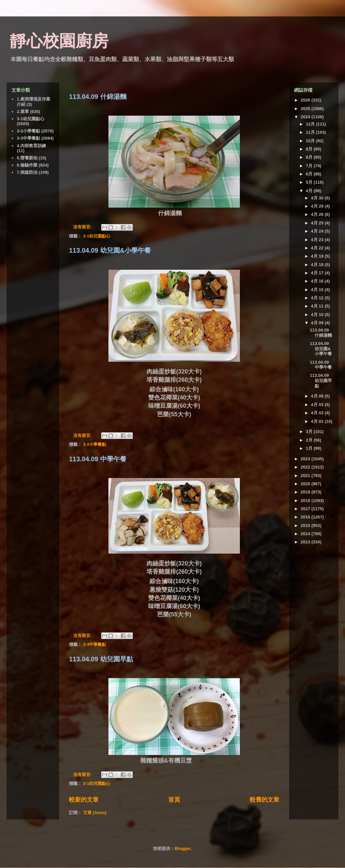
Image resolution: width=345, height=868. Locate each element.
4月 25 (318, 223)
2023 (306, 459)
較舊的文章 (264, 800)
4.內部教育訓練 (31, 146)
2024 (306, 117)
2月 (310, 440)
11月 (311, 132)
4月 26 (318, 214)
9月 (310, 149)
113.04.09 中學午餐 (98, 459)
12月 (311, 124)
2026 (306, 100)
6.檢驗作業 (27, 165)
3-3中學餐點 (95, 644)
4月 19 (318, 256)
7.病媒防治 (27, 172)
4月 (310, 191)
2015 (306, 525)
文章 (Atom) (95, 813)
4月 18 (318, 265)
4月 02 (318, 413)
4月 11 (318, 306)
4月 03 (318, 405)
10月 (311, 141)
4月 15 (318, 290)
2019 (306, 492)
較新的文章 (84, 800)
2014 (306, 534)
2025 (306, 109)
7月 (310, 166)
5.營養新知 (27, 158)
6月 (310, 174)
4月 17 (318, 273)
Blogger (182, 848)
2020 (306, 484)
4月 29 (318, 206)
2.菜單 (23, 112)
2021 (306, 476)
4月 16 (318, 281)
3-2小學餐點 (95, 444)
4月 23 (318, 240)
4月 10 (318, 315)
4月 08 (318, 396)
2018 (306, 501)
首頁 (174, 800)
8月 (310, 157)
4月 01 (318, 421)
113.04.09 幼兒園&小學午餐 (110, 250)
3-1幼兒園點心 (97, 236)
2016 (306, 517)
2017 (306, 509)
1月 (310, 448)
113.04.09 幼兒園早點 (101, 659)
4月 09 (318, 323)
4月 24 (318, 231)
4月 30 (318, 198)
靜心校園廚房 (59, 41)
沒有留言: (83, 227)
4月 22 (318, 248)
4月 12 (318, 298)
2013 (306, 542)
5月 (310, 182)
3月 (310, 432)
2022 (306, 467)
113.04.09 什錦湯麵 (98, 97)
